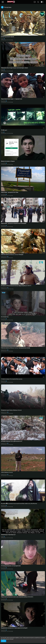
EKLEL (3, 132)
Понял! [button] (4, 641)
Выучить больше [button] (10, 639)
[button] (42, 2)
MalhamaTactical (5, 257)
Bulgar (3, 39)
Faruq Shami (4, 101)
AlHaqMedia (4, 381)
